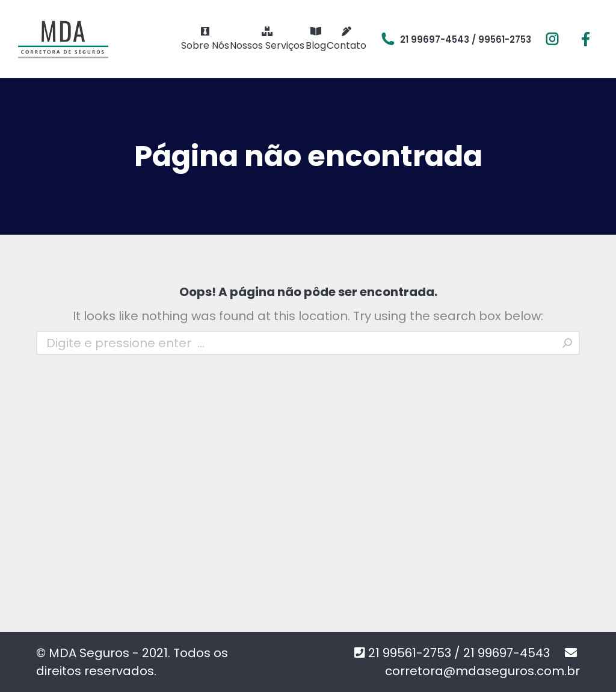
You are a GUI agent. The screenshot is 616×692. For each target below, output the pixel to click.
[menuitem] (205, 39)
